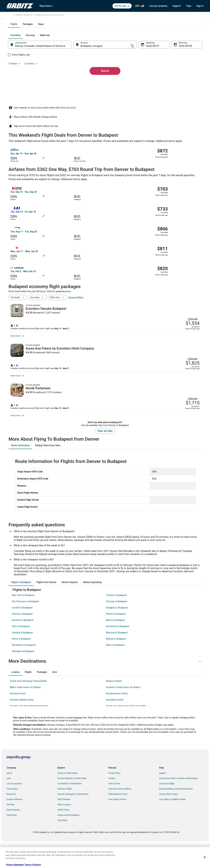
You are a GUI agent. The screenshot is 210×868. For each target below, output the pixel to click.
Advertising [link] (11, 840)
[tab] (92, 59)
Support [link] (163, 798)
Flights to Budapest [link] (47, 16)
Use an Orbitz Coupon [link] (169, 819)
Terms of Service (33, 865)
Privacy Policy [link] (114, 798)
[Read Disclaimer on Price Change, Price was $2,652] (193, 334)
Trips (189, 6)
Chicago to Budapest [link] (117, 626)
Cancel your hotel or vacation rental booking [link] (178, 803)
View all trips (105, 456)
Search (105, 101)
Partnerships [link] (12, 814)
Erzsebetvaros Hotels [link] (117, 719)
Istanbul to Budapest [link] (22, 658)
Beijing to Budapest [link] (116, 664)
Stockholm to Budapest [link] (24, 670)
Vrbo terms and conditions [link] (120, 814)
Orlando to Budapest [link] (22, 639)
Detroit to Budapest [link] (116, 639)
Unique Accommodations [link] (68, 840)
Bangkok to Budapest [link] (117, 633)
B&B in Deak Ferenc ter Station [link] (25, 712)
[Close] (205, 857)
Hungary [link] (32, 16)
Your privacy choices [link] (117, 824)
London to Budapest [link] (22, 633)
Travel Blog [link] (62, 845)
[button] (105, 686)
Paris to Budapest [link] (21, 651)
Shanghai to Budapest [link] (23, 676)
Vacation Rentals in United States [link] (72, 803)
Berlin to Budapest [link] (115, 645)
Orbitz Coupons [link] (64, 830)
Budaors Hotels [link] (114, 706)
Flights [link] (22, 16)
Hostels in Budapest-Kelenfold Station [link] (29, 731)
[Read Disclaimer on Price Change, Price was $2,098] (178, 277)
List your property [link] (14, 809)
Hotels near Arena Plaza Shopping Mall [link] (126, 731)
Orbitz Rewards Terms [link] (118, 819)
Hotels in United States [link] (67, 798)
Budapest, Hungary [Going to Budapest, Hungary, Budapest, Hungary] (94, 81)
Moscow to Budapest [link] (117, 658)
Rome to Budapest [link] (21, 664)
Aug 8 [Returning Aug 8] (178, 81)
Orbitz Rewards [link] (13, 835)
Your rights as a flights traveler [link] (172, 824)
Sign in (200, 6)
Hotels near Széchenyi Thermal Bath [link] (28, 706)
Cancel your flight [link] (167, 809)
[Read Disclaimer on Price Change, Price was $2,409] (178, 394)
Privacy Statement (15, 865)
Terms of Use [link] (114, 809)
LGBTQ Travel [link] (63, 835)
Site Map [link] (10, 830)
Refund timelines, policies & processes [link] (176, 814)
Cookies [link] (112, 803)
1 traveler (168, 70)
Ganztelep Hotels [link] (115, 725)
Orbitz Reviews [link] (64, 824)
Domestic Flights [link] (65, 814)
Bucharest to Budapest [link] (118, 651)
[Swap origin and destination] (75, 80)
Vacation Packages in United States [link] (73, 819)
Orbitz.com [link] (11, 16)
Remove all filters (76, 267)
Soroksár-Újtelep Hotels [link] (22, 725)
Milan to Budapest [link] (115, 670)
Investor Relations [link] (14, 824)
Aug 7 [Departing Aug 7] (147, 81)
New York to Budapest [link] (23, 620)
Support (177, 6)
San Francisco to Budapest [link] (25, 626)
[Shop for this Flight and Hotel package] (152, 300)
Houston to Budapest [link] (23, 645)
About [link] (9, 798)
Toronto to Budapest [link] (116, 620)
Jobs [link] (9, 803)
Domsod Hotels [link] (18, 719)
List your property (158, 6)
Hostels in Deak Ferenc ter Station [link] (123, 712)
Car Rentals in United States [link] (70, 809)
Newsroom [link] (11, 819)
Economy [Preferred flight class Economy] (185, 70)
